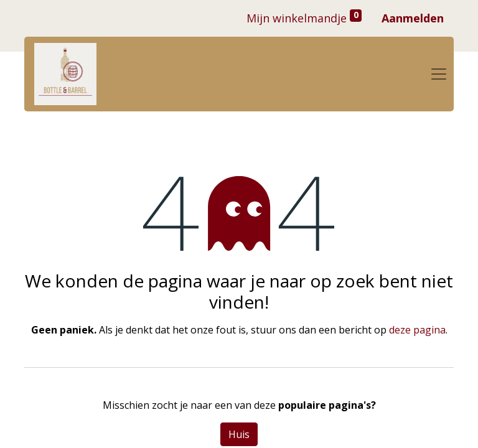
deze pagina (417, 330)
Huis (239, 434)
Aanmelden (413, 18)
